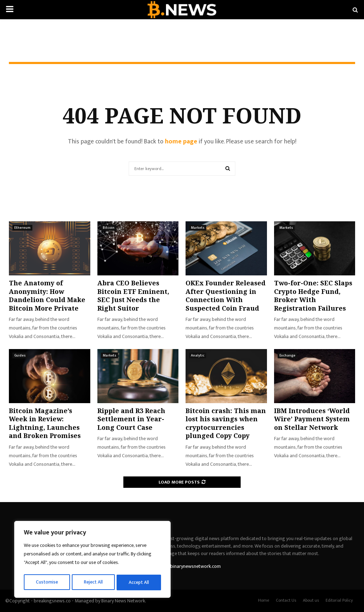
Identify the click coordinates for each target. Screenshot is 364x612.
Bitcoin (109, 228)
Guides (20, 355)
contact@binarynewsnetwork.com (185, 566)
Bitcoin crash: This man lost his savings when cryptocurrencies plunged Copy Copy (226, 423)
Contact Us (286, 600)
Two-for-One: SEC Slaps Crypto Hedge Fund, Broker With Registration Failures (313, 295)
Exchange (287, 355)
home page (181, 142)
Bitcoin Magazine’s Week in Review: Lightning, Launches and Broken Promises (45, 423)
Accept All (139, 582)
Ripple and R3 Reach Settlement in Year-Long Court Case (131, 419)
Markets (198, 228)
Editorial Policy (339, 600)
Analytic (198, 355)
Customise (47, 582)
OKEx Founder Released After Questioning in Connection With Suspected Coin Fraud (226, 295)
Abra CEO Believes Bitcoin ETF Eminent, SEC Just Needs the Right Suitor (133, 295)
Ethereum (22, 228)
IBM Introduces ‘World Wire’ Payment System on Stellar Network (312, 419)
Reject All (93, 582)
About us (311, 600)
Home (264, 600)
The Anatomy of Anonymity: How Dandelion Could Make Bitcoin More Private (47, 295)
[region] (92, 560)
